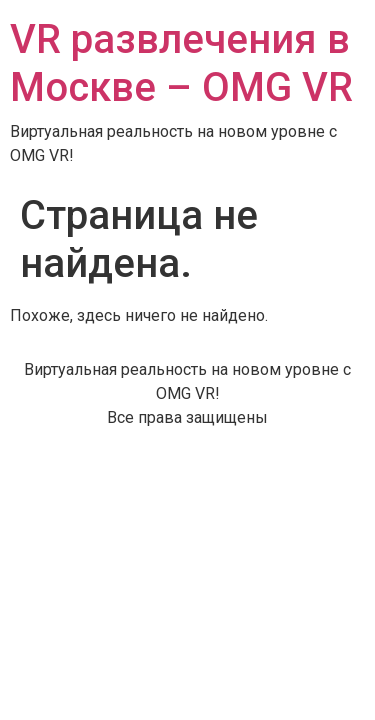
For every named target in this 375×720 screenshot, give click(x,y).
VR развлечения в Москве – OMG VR (181, 63)
